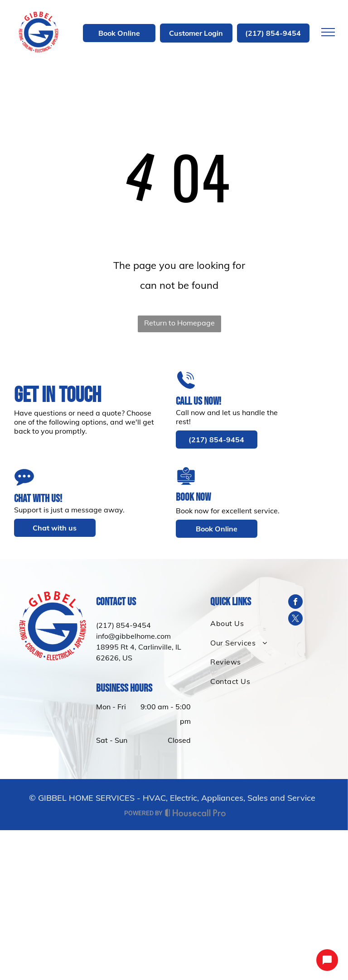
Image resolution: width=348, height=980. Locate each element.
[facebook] (295, 603)
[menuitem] (241, 623)
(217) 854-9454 (123, 625)
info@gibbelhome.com (133, 636)
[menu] (328, 32)
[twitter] (295, 619)
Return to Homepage (179, 323)
